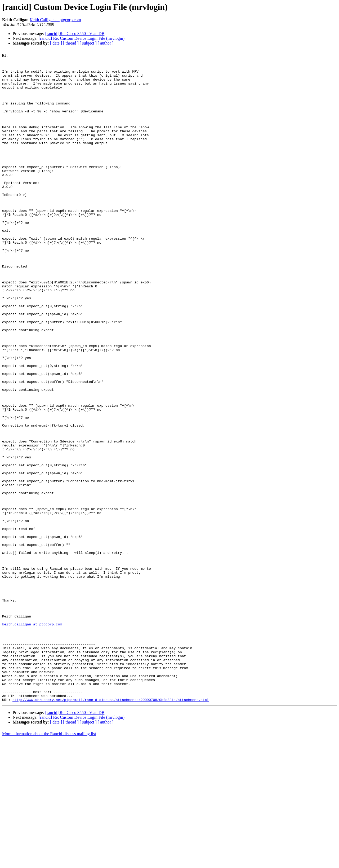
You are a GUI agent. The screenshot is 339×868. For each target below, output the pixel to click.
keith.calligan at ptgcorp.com (32, 739)
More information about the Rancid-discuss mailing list (49, 863)
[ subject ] (88, 43)
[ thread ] (71, 43)
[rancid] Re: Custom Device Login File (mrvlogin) (82, 38)
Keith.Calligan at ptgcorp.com (55, 20)
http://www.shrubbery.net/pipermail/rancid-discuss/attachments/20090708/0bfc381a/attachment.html (111, 829)
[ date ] (56, 43)
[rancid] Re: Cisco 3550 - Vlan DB (75, 34)
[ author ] (106, 43)
